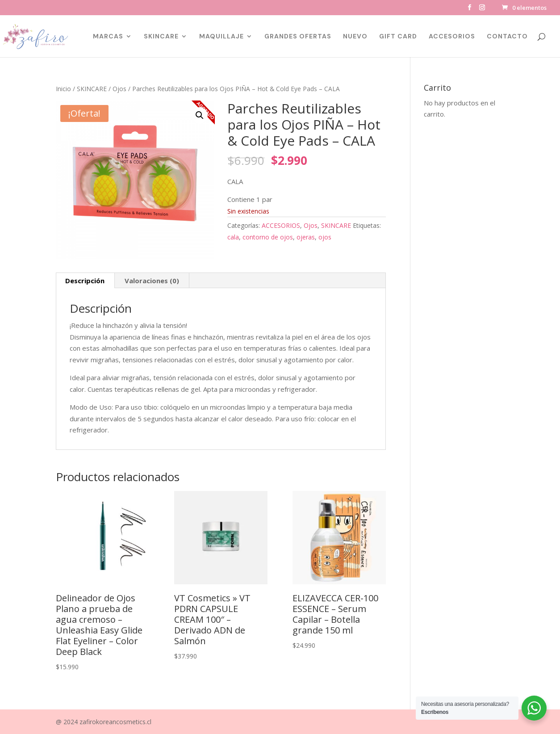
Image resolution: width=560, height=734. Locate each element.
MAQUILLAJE (221, 37)
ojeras (306, 237)
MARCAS (108, 37)
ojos (325, 237)
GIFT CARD (398, 37)
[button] (200, 115)
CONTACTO (507, 37)
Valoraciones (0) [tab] (152, 281)
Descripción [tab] (85, 281)
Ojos (119, 89)
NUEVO (355, 37)
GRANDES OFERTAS (298, 37)
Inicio (63, 89)
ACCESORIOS (452, 37)
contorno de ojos (268, 237)
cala (233, 237)
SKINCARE (161, 37)
